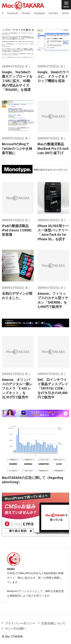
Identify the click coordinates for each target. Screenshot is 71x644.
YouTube (53, 13)
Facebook (12, 13)
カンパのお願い (16, 628)
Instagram (39, 13)
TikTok (65, 13)
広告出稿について (53, 623)
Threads (26, 13)
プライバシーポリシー (20, 623)
